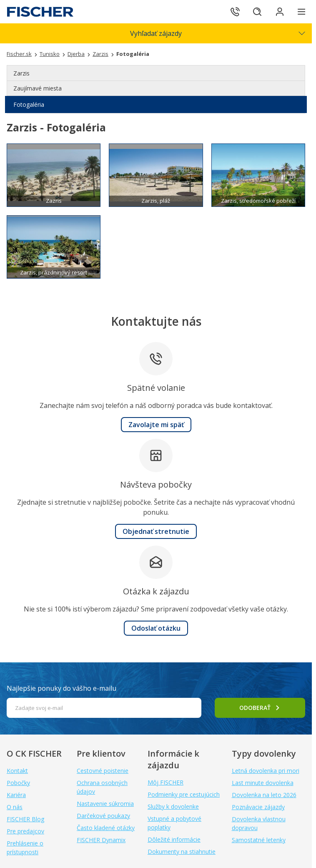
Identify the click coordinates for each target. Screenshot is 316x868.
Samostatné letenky (259, 840)
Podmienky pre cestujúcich (184, 794)
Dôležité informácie (174, 839)
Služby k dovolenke (173, 806)
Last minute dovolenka (263, 783)
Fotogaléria (29, 104)
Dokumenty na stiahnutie (182, 852)
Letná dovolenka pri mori (266, 771)
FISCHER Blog (25, 819)
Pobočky (18, 783)
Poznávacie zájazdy (258, 807)
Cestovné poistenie (103, 771)
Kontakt (17, 771)
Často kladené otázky (106, 828)
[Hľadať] (255, 12)
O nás (15, 807)
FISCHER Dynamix (101, 840)
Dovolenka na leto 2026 (264, 795)
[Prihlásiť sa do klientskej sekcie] (278, 12)
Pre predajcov (25, 831)
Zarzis (21, 73)
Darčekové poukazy (103, 816)
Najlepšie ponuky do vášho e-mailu (61, 688)
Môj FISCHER (166, 782)
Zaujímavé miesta (38, 88)
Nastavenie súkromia (105, 804)
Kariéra (16, 795)
